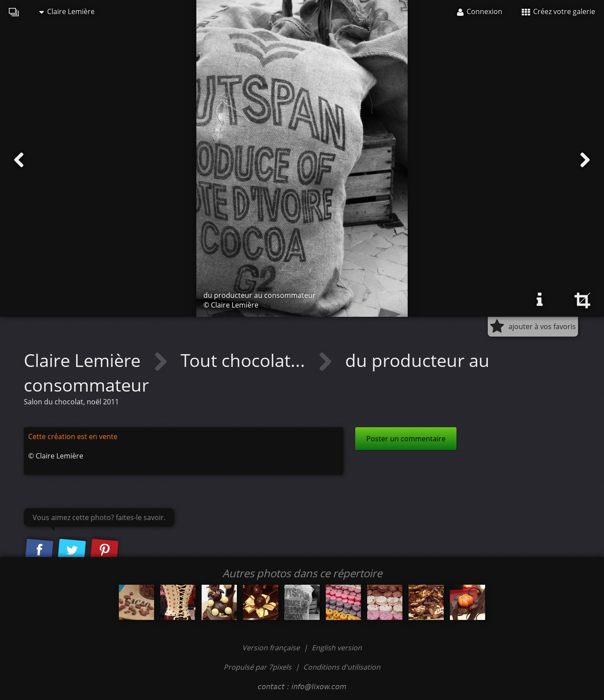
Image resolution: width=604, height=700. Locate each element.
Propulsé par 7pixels (258, 667)
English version (337, 648)
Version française (272, 648)
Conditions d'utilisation (342, 667)
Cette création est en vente (73, 436)
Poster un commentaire (406, 439)
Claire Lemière (67, 11)
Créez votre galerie (558, 11)
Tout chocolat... (245, 360)
